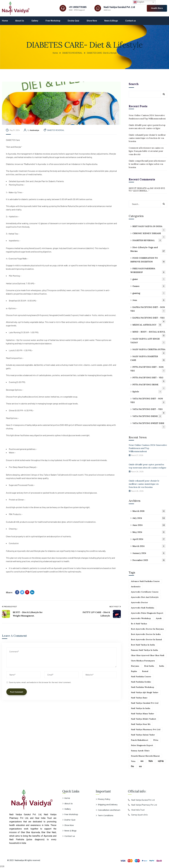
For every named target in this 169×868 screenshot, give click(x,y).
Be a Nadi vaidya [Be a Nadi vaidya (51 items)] (139, 624)
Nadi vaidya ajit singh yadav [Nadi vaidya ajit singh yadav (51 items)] (145, 692)
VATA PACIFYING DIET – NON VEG (148, 401)
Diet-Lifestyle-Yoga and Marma (148, 249)
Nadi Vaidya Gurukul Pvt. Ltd (119, 7)
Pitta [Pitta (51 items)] (156, 740)
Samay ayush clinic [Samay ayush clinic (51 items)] (140, 751)
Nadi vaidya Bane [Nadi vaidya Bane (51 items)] (139, 698)
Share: (9, 592)
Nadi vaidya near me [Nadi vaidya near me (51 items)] (141, 724)
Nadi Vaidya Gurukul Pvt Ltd (143, 800)
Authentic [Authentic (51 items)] (136, 587)
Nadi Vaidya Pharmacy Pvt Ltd (144, 805)
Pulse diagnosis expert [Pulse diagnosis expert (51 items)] (142, 745)
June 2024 (149, 525)
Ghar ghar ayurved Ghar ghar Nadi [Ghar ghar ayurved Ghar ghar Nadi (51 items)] (148, 655)
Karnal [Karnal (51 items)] (145, 671)
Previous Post (10, 607)
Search (134, 84)
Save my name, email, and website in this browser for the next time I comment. (40, 682)
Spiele (147, 392)
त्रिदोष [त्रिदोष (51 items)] (151, 761)
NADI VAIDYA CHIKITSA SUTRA (149, 351)
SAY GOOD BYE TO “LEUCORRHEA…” (147, 189)
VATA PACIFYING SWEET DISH (149, 424)
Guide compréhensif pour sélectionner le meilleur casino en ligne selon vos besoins (147, 164)
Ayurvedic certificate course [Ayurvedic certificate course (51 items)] (145, 592)
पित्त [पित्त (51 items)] (132, 767)
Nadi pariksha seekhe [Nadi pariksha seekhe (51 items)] (141, 682)
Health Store (157, 8)
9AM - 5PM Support (77, 10)
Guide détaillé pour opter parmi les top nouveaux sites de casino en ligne (147, 127)
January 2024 (149, 553)
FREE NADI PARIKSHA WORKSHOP (148, 271)
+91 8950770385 (78, 7)
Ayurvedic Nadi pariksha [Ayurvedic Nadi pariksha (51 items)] (143, 608)
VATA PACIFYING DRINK (147, 416)
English (139, 2)
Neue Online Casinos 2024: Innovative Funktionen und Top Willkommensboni (147, 117)
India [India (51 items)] (162, 666)
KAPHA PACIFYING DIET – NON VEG (148, 309)
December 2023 (149, 560)
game (149, 279)
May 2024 (149, 532)
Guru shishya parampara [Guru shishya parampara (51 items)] (143, 661)
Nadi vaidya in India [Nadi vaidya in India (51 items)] (141, 708)
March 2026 (149, 511)
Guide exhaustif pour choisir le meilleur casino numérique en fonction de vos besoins (147, 138)
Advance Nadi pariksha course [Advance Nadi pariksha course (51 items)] (145, 581)
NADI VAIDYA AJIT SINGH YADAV (148, 341)
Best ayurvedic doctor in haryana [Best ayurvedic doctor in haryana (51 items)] (147, 629)
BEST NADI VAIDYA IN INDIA (149, 228)
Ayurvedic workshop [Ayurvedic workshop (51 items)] (141, 618)
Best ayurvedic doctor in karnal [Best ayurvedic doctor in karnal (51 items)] (146, 639)
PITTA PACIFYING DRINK (149, 386)
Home (55, 53)
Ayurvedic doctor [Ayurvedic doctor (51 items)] (139, 602)
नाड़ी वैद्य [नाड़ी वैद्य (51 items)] (161, 761)
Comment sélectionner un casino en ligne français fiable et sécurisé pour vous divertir (146, 151)
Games (149, 286)
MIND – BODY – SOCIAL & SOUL (149, 333)
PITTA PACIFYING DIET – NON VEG (148, 369)
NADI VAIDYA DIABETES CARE (148, 359)
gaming (149, 293)
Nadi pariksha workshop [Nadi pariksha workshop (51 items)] (143, 687)
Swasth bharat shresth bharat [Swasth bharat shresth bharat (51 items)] (145, 756)
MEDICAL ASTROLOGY (147, 325)
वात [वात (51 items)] (140, 767)
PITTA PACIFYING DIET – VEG (149, 379)
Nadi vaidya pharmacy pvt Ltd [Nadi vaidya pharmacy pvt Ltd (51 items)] (146, 729)
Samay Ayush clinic (140, 815)
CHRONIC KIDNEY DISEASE (149, 235)
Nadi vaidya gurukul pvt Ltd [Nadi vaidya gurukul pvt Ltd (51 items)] (145, 703)
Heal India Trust (138, 810)
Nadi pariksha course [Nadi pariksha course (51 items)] (141, 677)
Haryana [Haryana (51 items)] (135, 666)
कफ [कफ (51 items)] (142, 761)
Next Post (115, 607)
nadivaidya (34, 130)
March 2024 (149, 546)
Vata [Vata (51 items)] (133, 761)
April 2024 (149, 539)
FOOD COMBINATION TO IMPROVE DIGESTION (148, 260)
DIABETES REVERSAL (72, 53)
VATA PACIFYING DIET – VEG (149, 410)
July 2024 (149, 518)
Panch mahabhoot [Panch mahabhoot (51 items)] (140, 740)
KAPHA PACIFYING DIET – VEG (149, 319)
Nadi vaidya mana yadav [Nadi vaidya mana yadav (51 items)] (143, 714)
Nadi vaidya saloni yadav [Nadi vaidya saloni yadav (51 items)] (143, 735)
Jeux (149, 300)
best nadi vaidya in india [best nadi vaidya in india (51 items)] (143, 645)
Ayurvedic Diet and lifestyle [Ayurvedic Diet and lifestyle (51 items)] (145, 597)
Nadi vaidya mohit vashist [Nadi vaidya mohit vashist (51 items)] (144, 719)
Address (107, 10)
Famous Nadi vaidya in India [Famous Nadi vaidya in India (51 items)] (144, 650)
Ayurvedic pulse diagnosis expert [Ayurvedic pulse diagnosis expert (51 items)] (147, 613)
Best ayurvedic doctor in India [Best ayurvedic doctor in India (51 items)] (146, 634)
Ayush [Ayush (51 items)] (159, 618)
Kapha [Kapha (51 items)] (134, 671)
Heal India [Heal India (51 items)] (149, 666)
